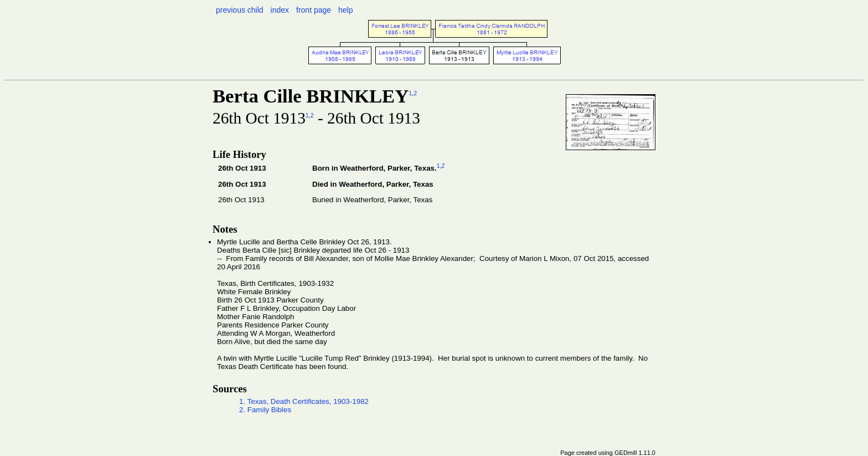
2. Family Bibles (265, 410)
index (280, 10)
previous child (240, 10)
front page (314, 10)
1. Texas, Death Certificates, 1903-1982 (304, 401)
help (345, 10)
